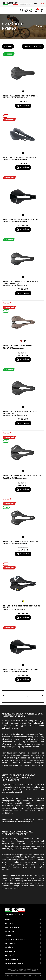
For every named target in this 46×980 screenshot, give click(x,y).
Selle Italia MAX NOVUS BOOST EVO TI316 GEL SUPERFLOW (23, 476)
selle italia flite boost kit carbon (21, 96)
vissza (40, 26)
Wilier (30, 857)
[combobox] (33, 46)
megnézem (23, 106)
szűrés (8, 46)
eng (36, 4)
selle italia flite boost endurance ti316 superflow (21, 283)
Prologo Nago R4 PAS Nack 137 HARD (21, 220)
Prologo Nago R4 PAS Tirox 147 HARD (21, 670)
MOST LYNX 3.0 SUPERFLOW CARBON (20, 158)
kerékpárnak (19, 734)
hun (43, 4)
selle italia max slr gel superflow (21, 542)
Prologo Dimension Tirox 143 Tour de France (22, 607)
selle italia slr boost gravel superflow (18, 346)
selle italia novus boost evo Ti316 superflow (20, 413)
